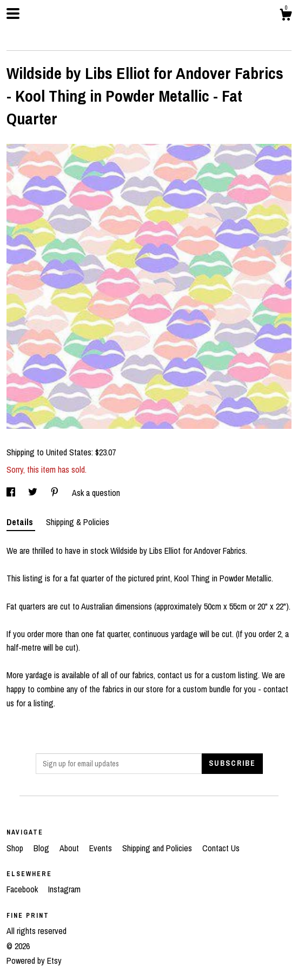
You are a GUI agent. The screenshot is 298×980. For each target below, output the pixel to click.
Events (102, 848)
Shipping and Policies (158, 848)
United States (69, 452)
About (70, 848)
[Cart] (286, 16)
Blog (42, 848)
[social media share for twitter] (34, 493)
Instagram (64, 889)
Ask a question (96, 493)
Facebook (23, 889)
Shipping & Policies (78, 522)
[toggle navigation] (13, 14)
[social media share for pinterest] (56, 493)
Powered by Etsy (34, 961)
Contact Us (221, 848)
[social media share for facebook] (12, 493)
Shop (16, 848)
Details (21, 522)
